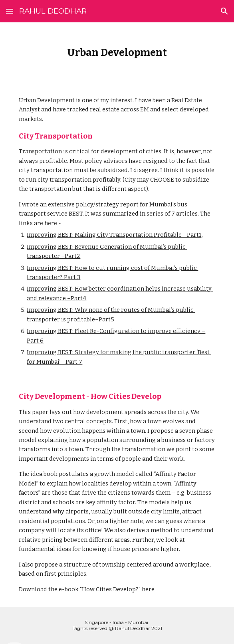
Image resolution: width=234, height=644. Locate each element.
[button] (10, 11)
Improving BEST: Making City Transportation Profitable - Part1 (114, 235)
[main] (117, 53)
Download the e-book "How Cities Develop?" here (87, 589)
